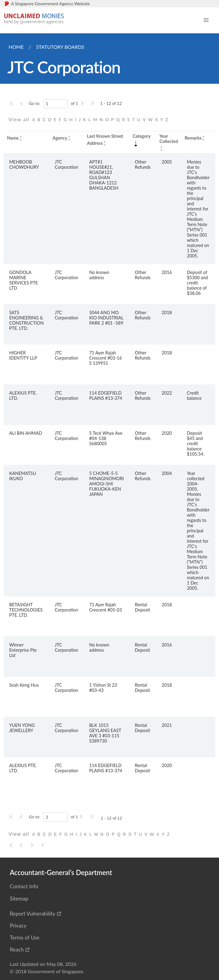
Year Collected (169, 139)
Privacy (18, 926)
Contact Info (24, 886)
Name (13, 138)
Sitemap (19, 899)
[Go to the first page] (13, 103)
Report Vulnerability (33, 914)
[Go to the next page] (84, 103)
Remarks (193, 138)
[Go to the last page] (94, 103)
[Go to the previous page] (23, 103)
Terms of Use (25, 938)
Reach (17, 949)
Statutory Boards (60, 47)
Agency (60, 138)
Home (16, 47)
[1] (56, 104)
